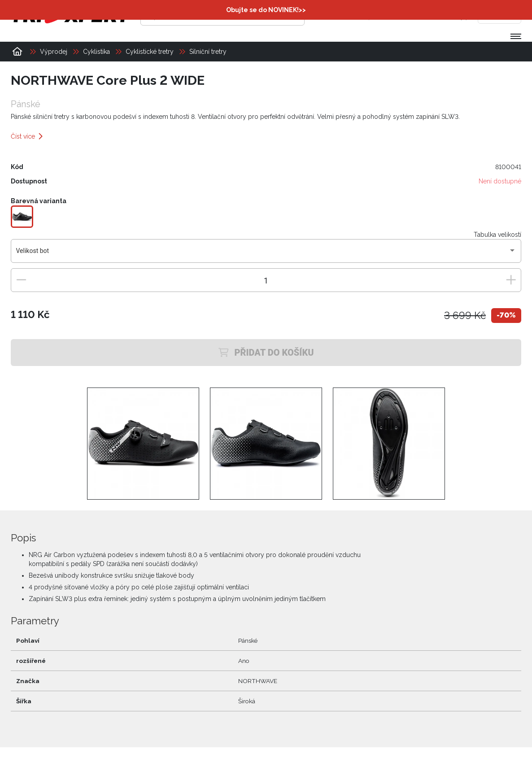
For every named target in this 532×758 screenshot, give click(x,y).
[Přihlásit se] (384, 16)
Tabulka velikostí (497, 235)
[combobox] (266, 254)
